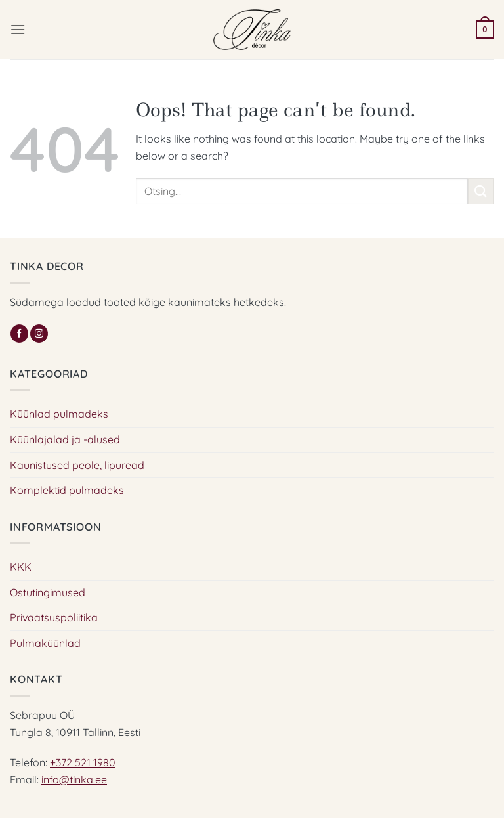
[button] (18, 29)
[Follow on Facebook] (19, 334)
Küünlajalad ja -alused (65, 439)
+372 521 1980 (83, 762)
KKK (21, 567)
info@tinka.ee (74, 779)
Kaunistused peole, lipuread (77, 465)
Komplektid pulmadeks (67, 490)
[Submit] (481, 191)
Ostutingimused (48, 592)
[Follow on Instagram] (39, 334)
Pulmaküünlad (45, 643)
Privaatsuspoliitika (54, 617)
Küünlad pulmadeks (59, 414)
